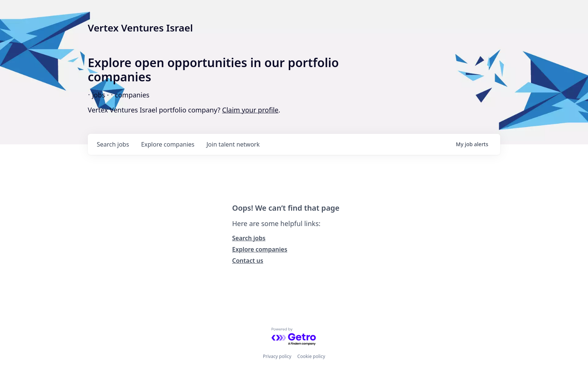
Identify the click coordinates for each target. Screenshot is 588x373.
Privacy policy (277, 356)
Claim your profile (250, 110)
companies (168, 144)
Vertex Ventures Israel (140, 28)
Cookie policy (311, 356)
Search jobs (249, 238)
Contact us (248, 261)
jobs (113, 144)
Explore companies (260, 249)
